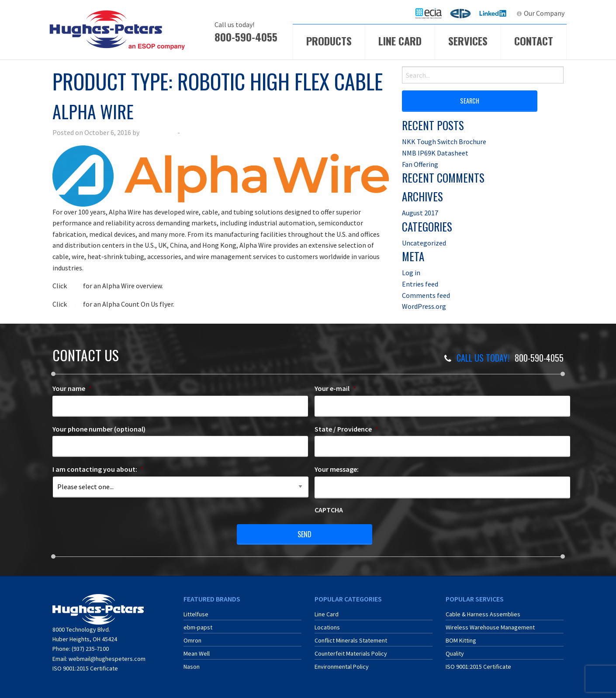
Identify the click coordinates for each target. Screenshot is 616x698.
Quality (455, 653)
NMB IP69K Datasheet (435, 153)
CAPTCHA (329, 510)
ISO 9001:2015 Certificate (85, 668)
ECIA (433, 13)
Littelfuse (196, 614)
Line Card (400, 41)
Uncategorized (424, 243)
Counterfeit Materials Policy (351, 653)
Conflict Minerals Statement (351, 640)
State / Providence (346, 429)
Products (329, 41)
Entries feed (420, 284)
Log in (411, 273)
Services (468, 41)
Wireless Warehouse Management (490, 627)
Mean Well (197, 653)
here (75, 286)
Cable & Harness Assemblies (483, 614)
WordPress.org (424, 306)
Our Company (544, 13)
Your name (72, 388)
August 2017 (420, 213)
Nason (192, 667)
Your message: (337, 469)
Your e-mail (335, 388)
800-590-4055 (246, 37)
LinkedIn (494, 13)
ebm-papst (198, 627)
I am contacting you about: (98, 469)
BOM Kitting (461, 640)
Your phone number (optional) (99, 429)
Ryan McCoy (158, 132)
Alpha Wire (93, 111)
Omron (192, 640)
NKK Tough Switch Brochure (444, 142)
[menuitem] (429, 13)
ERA (463, 13)
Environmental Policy (342, 667)
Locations (327, 627)
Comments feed (426, 295)
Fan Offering (420, 164)
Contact (534, 41)
